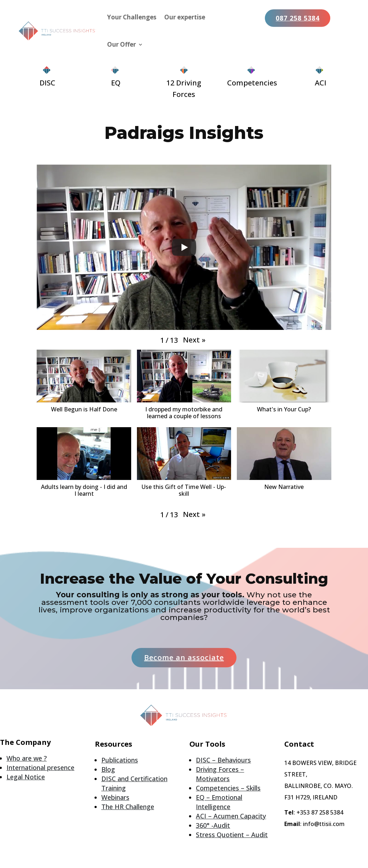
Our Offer (121, 44)
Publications (120, 760)
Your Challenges (132, 17)
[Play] (184, 247)
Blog (108, 769)
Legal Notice (26, 777)
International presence (40, 767)
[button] (194, 340)
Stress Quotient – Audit (232, 835)
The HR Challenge (128, 807)
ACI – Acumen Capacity (231, 816)
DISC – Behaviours (223, 760)
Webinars (115, 797)
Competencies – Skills (228, 788)
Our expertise (185, 17)
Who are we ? (27, 758)
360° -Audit (213, 825)
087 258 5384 (298, 18)
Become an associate (184, 657)
